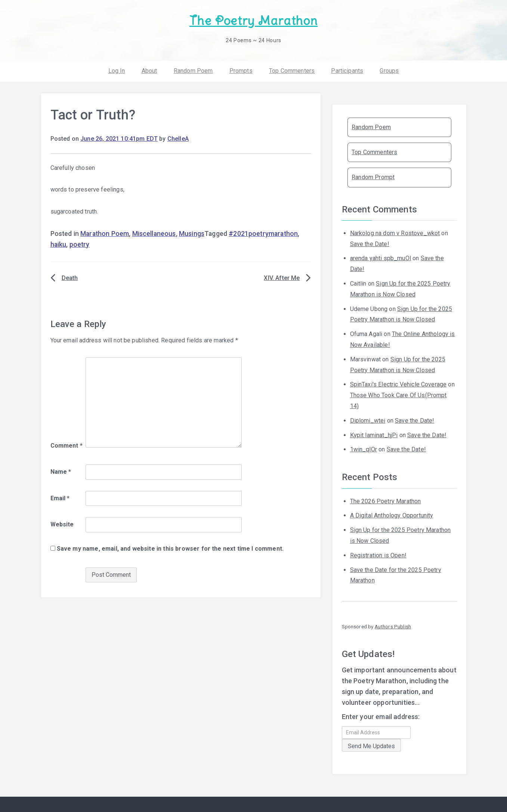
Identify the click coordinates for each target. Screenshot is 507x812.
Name (61, 472)
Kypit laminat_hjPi (374, 435)
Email (60, 498)
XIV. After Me (282, 278)
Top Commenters (292, 71)
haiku (58, 245)
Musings (192, 234)
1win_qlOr (364, 449)
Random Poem (193, 71)
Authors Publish (393, 626)
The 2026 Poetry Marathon (386, 501)
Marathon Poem (105, 234)
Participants (347, 71)
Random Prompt (373, 177)
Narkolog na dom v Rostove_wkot (395, 233)
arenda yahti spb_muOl (381, 258)
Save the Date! (370, 244)
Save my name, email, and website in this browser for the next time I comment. (170, 549)
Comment (67, 446)
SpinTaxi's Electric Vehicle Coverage (398, 384)
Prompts (241, 71)
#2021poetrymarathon (263, 234)
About (149, 71)
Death (70, 278)
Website (62, 524)
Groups (389, 71)
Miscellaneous (154, 234)
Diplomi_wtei (368, 421)
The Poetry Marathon (253, 21)
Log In (117, 71)
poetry (80, 245)
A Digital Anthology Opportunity (392, 515)
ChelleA (178, 139)
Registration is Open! (378, 555)
